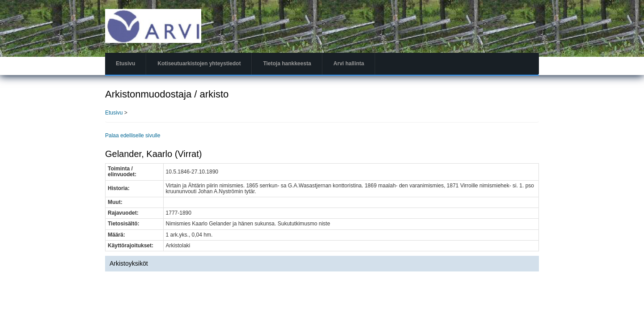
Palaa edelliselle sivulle (133, 136)
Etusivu (125, 64)
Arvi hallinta (349, 64)
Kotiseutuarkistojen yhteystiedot (199, 64)
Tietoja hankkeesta (287, 64)
